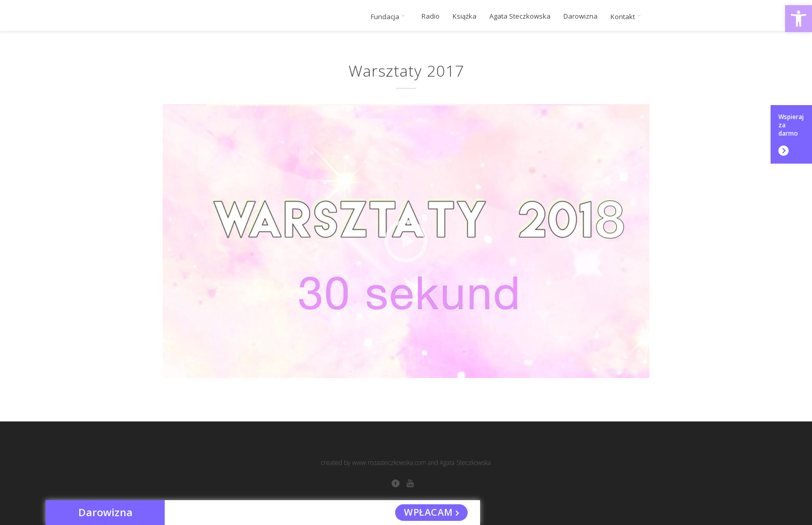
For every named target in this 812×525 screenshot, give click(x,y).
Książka (465, 16)
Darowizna (581, 16)
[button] (799, 19)
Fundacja (390, 17)
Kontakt (627, 17)
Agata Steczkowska (520, 16)
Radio (431, 16)
